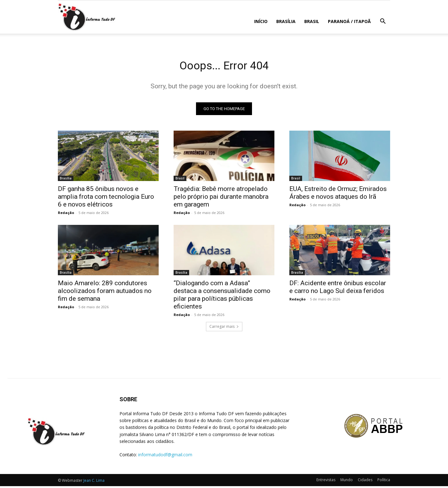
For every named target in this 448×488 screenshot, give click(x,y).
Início (261, 21)
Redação (66, 214)
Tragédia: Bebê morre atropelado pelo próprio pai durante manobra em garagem (221, 198)
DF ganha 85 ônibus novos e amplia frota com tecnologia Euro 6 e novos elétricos (106, 198)
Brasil (312, 21)
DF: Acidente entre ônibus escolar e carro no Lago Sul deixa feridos (338, 289)
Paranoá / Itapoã (349, 21)
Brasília (286, 21)
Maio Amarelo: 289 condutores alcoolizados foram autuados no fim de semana (105, 293)
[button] (383, 22)
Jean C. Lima (94, 482)
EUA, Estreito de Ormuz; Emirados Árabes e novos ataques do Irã (338, 195)
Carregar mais (224, 328)
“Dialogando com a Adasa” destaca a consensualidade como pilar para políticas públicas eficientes (222, 297)
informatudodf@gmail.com (165, 457)
